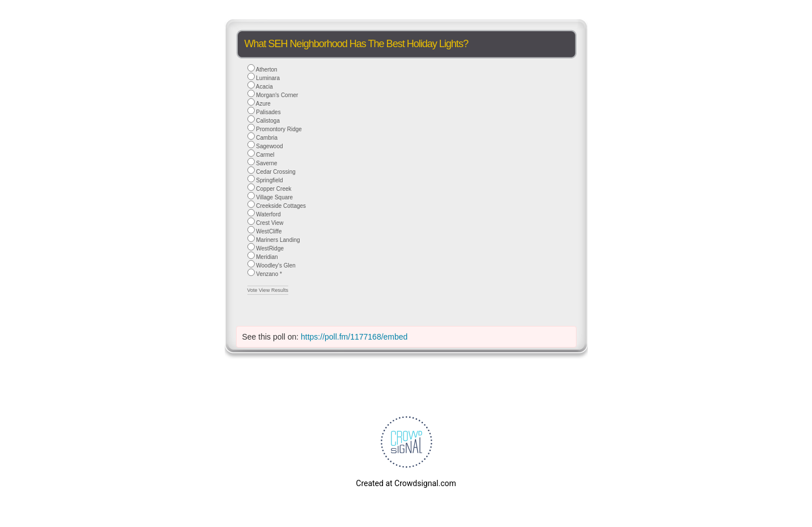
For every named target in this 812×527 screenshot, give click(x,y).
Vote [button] (253, 290)
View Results (274, 290)
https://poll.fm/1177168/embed (354, 337)
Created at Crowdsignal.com (406, 483)
